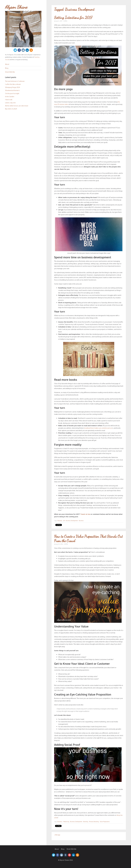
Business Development (72, 521)
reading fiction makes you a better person (98, 428)
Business (81, 521)
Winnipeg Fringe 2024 (13, 87)
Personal (60, 521)
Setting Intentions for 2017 (73, 18)
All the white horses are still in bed (17, 106)
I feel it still (9, 100)
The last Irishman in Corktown (15, 81)
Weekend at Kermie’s (12, 90)
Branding (86, 822)
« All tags (57, 835)
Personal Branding (94, 822)
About (7, 64)
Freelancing (66, 822)
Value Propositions (105, 822)
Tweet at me (85, 514)
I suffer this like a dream (13, 84)
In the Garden (10, 97)
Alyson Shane (16, 7)
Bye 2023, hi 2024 (11, 109)
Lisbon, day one (10, 103)
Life (64, 521)
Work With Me (10, 72)
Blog (7, 68)
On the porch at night (12, 93)
